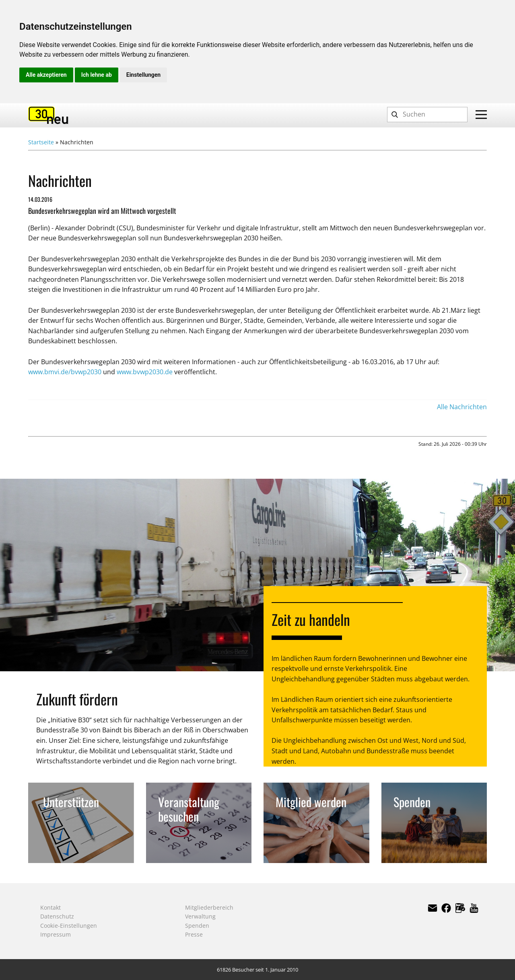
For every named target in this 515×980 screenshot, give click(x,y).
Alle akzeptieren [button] (46, 75)
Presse (194, 934)
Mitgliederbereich (209, 907)
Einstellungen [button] (143, 75)
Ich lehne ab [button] (97, 75)
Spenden (197, 926)
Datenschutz (57, 916)
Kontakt (50, 907)
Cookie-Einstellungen (69, 926)
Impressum (56, 934)
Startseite (41, 142)
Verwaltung (200, 916)
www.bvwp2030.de (145, 372)
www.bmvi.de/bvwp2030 (65, 372)
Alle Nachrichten (462, 407)
